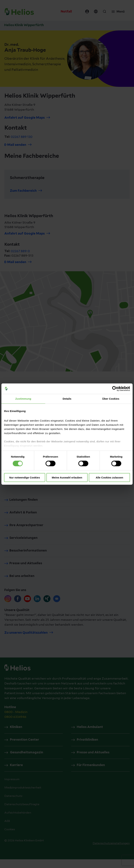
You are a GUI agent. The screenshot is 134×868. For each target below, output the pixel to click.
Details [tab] (67, 399)
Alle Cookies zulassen (109, 477)
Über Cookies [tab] (111, 399)
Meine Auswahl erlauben (67, 477)
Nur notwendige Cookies (25, 477)
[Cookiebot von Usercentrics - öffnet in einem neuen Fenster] (115, 389)
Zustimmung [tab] (23, 399)
